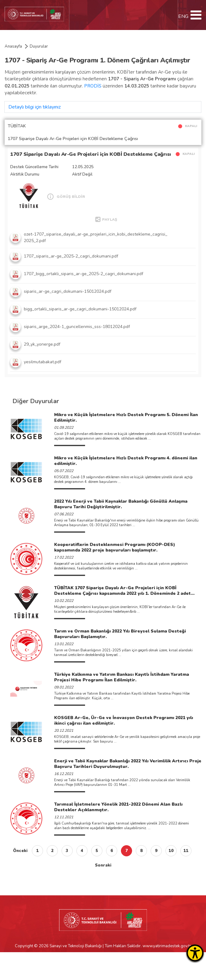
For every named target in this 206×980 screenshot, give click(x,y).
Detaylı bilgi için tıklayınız (34, 107)
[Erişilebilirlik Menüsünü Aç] (195, 953)
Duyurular (39, 46)
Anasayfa (13, 46)
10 (171, 851)
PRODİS (93, 86)
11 (186, 851)
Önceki (20, 851)
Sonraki (103, 865)
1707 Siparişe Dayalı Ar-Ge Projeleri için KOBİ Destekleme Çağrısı (91, 154)
